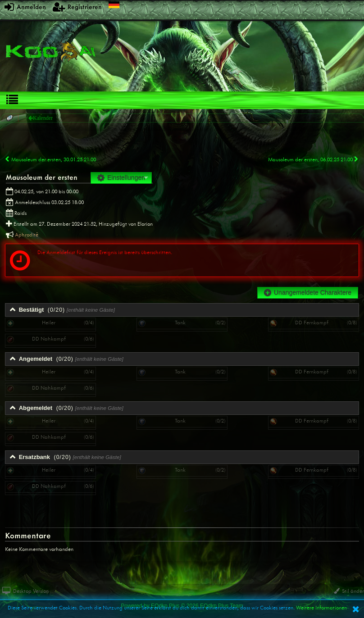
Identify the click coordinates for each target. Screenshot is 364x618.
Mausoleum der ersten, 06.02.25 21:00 (314, 159)
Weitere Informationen (321, 608)
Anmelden (25, 7)
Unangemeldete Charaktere (308, 292)
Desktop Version (25, 591)
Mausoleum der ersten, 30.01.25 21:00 (50, 159)
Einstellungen (121, 177)
